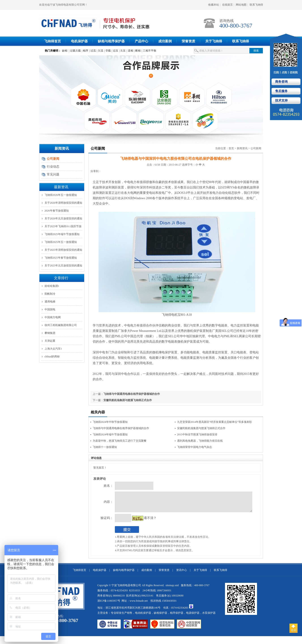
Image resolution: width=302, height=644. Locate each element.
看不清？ (141, 521)
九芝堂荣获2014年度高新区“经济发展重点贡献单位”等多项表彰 (215, 422)
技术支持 (281, 100)
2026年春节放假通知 (57, 211)
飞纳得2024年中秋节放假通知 (110, 422)
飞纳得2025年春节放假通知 (61, 258)
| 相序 (85, 51)
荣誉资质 (188, 41)
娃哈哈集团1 (52, 286)
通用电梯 (50, 302)
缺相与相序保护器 (111, 41)
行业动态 (53, 167)
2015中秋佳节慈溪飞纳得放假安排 (197, 434)
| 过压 (115, 51)
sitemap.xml (173, 589)
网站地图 (241, 5)
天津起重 (50, 341)
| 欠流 (100, 51)
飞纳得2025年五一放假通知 (61, 242)
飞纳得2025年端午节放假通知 (62, 234)
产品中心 (141, 41)
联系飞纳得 (256, 5)
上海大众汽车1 (53, 349)
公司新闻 (256, 148)
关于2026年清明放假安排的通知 (63, 203)
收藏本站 (214, 5)
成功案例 (165, 41)
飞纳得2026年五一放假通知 (61, 195)
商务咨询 (281, 82)
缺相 (65, 51)
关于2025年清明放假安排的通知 (63, 250)
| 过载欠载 (75, 51)
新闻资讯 (242, 148)
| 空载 (107, 51)
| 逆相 (130, 51)
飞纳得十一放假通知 (105, 447)
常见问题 (53, 174)
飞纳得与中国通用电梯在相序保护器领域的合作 (132, 394)
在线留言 (227, 5)
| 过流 (92, 51)
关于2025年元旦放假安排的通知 (63, 266)
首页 (231, 148)
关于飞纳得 (214, 41)
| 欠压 (122, 51)
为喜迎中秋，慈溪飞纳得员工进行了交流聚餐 (120, 441)
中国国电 (50, 309)
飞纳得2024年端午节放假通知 (110, 434)
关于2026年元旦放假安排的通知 (63, 218)
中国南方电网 (53, 317)
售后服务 (281, 91)
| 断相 (137, 51)
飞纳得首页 (52, 41)
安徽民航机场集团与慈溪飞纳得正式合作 (128, 400)
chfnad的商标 (52, 357)
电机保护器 (79, 41)
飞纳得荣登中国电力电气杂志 (195, 447)
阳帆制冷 (50, 294)
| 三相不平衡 (149, 51)
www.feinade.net (139, 604)
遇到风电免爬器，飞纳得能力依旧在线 (200, 441)
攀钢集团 (50, 333)
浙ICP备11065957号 (109, 604)
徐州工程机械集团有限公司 (61, 325)
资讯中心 (182, 573)
